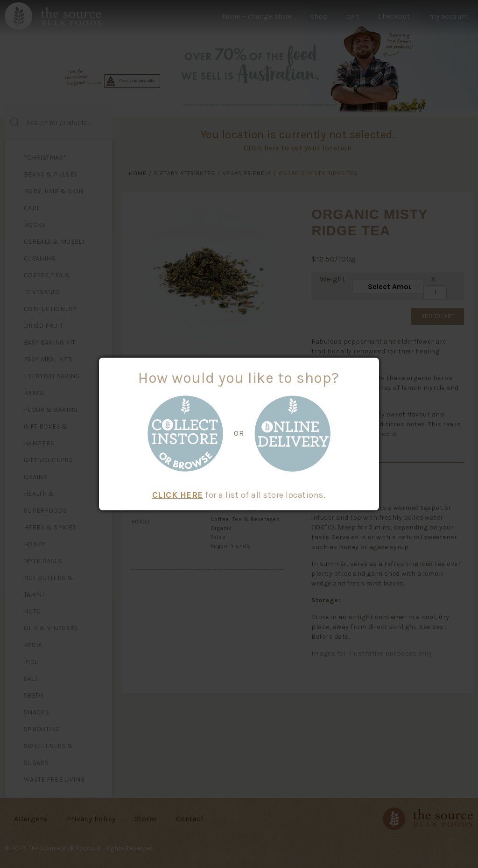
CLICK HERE (178, 495)
